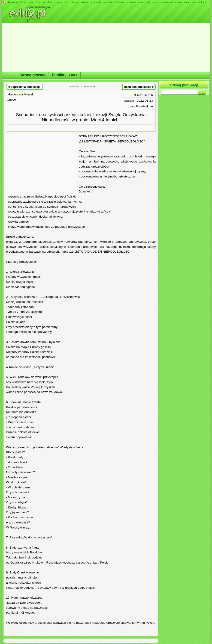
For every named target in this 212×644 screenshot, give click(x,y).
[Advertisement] (42, 164)
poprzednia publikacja (24, 87)
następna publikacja (139, 87)
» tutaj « (201, 2)
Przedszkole (144, 106)
